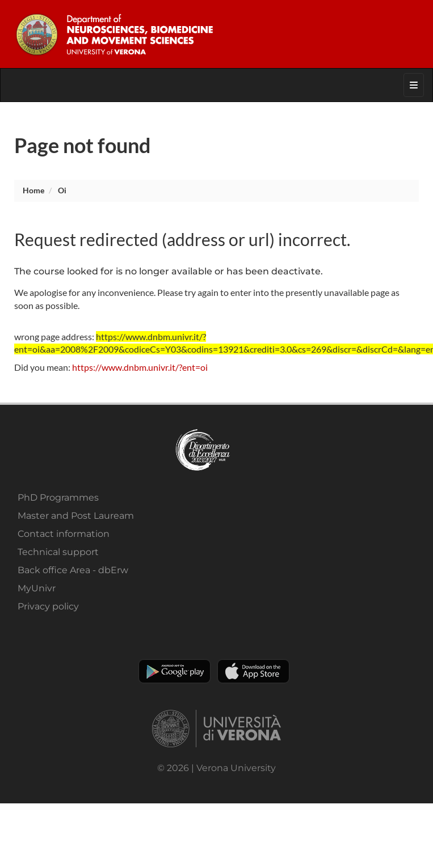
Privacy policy (48, 606)
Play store (175, 671)
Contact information (64, 534)
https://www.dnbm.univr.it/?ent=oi (140, 367)
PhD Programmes (58, 497)
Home (33, 190)
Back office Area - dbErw (73, 570)
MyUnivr (37, 588)
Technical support (58, 552)
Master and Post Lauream (76, 516)
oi (62, 190)
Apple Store (253, 671)
